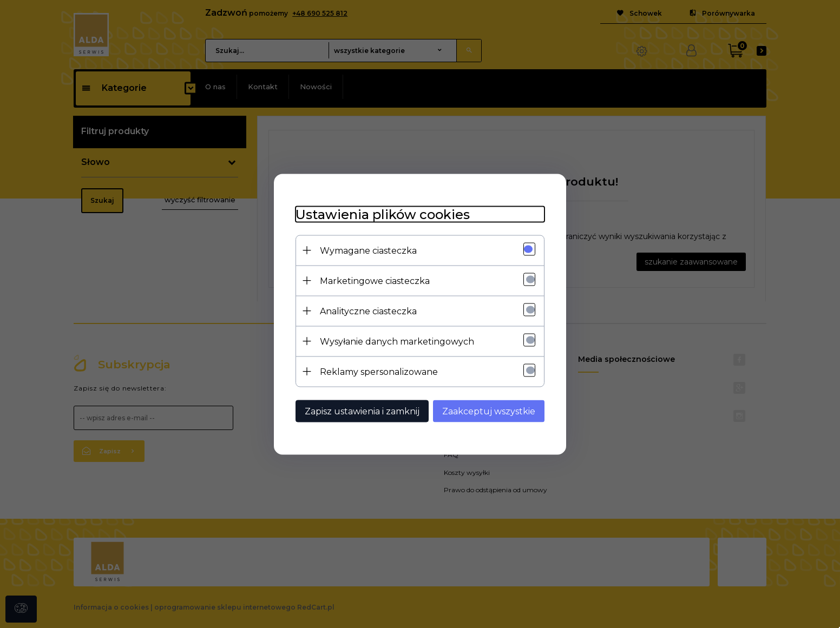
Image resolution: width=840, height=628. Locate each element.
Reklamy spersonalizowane (379, 371)
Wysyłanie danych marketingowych (397, 341)
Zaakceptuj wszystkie (489, 411)
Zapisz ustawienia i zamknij (362, 411)
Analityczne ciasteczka (368, 311)
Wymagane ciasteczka (368, 250)
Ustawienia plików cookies (383, 214)
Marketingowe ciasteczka (375, 280)
